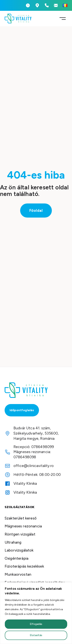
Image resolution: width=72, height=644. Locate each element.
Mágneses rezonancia (23, 526)
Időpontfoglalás (22, 410)
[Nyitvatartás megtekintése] (28, 5)
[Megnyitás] (63, 19)
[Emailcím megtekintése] (56, 5)
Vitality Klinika (25, 483)
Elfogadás (36, 624)
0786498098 (25, 457)
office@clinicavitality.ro (34, 466)
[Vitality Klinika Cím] (37, 5)
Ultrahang (13, 542)
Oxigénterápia (17, 558)
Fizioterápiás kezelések (24, 566)
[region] (36, 613)
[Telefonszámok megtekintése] (47, 5)
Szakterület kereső (21, 518)
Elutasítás (36, 635)
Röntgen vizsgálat (20, 534)
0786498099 (43, 447)
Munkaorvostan (18, 574)
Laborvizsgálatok (19, 550)
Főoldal (36, 211)
